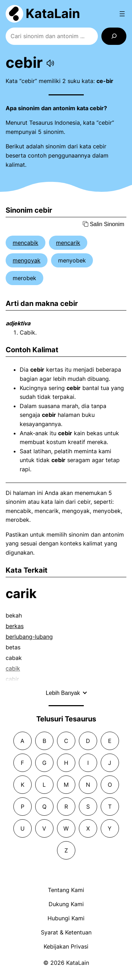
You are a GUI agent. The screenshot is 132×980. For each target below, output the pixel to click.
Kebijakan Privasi (66, 946)
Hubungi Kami (66, 918)
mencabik (26, 243)
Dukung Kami (66, 904)
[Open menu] (122, 14)
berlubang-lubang (29, 637)
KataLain (53, 13)
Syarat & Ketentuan (66, 932)
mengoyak (27, 260)
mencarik (68, 243)
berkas (15, 626)
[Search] (114, 36)
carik (21, 594)
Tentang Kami (66, 890)
